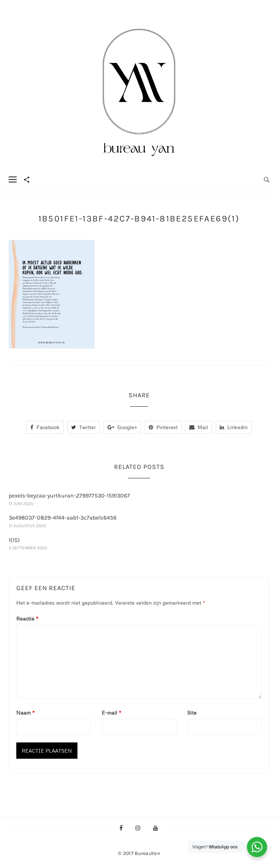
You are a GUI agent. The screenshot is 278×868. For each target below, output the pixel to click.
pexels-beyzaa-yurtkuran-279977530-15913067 (69, 496)
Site (192, 713)
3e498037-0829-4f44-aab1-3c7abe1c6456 (63, 518)
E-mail (111, 713)
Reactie (27, 619)
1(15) (14, 540)
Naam (26, 713)
